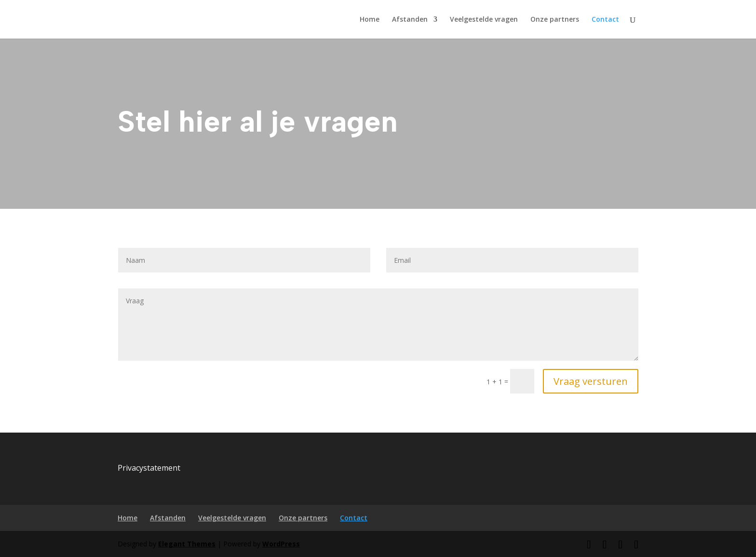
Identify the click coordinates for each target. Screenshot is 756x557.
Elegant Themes (187, 544)
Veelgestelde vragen (484, 20)
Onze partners (555, 20)
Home (370, 20)
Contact (605, 20)
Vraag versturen (591, 381)
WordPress (281, 544)
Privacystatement (149, 468)
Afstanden (410, 20)
